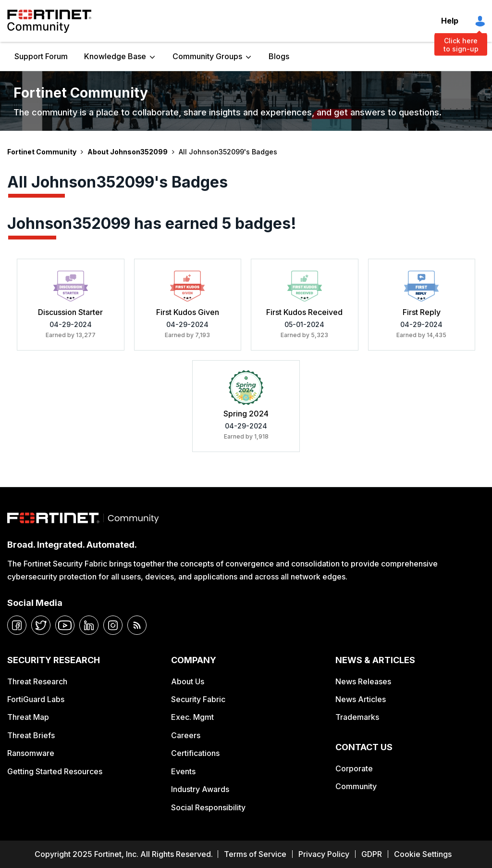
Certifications (195, 753)
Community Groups (207, 56)
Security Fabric (198, 699)
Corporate (354, 768)
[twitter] (41, 625)
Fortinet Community (49, 21)
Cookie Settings (423, 854)
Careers (186, 735)
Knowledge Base (115, 56)
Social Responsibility (208, 807)
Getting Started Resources (55, 771)
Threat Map (28, 717)
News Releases (363, 681)
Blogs (279, 56)
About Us (188, 681)
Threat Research (37, 681)
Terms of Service (255, 854)
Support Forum (41, 56)
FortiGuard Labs (36, 699)
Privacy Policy (324, 854)
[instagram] (113, 625)
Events (183, 771)
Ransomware (31, 753)
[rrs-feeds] (137, 625)
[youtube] (65, 625)
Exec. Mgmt (192, 717)
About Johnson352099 (128, 152)
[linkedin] (89, 625)
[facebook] (17, 625)
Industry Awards (200, 789)
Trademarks (357, 717)
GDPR (372, 854)
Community (356, 786)
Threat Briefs (31, 735)
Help (450, 21)
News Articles (361, 699)
